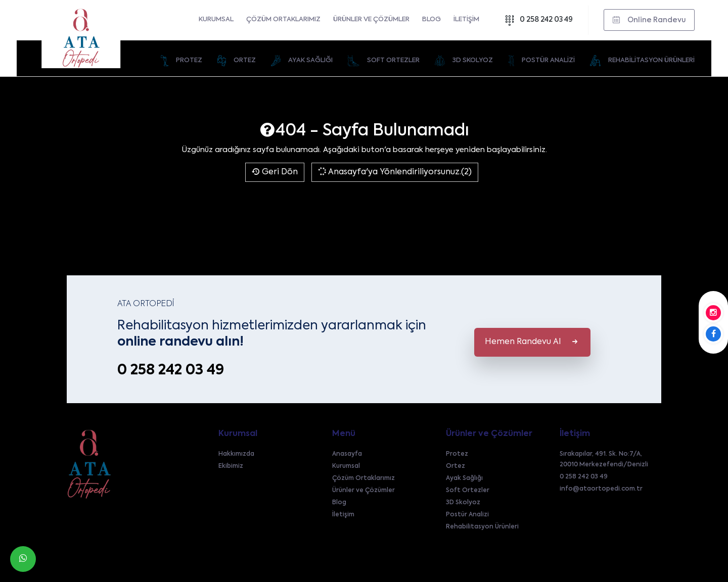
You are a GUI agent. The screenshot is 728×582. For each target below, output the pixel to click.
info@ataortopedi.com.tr (601, 489)
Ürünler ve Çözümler (371, 19)
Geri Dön (275, 172)
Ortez (456, 466)
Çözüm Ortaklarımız (283, 19)
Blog (431, 19)
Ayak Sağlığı (464, 478)
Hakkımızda (236, 454)
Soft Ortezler (468, 491)
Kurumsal (216, 19)
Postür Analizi (467, 515)
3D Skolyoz (463, 503)
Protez (457, 454)
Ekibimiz (231, 466)
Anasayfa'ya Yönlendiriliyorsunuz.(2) (394, 172)
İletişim (466, 19)
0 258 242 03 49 (538, 20)
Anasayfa (347, 454)
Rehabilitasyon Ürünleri (482, 527)
